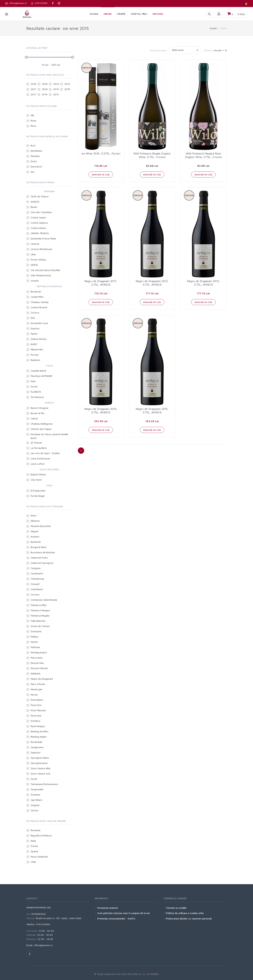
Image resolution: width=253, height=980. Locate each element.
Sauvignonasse (39, 763)
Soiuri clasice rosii (40, 773)
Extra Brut (36, 166)
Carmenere (37, 573)
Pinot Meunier (38, 710)
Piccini (34, 386)
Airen (33, 515)
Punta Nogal (38, 496)
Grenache (36, 631)
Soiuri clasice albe (40, 768)
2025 (33, 84)
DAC (33, 318)
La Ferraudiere (39, 448)
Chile (33, 862)
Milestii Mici (37, 349)
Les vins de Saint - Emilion (45, 453)
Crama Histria (38, 228)
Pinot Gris (36, 705)
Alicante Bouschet (41, 526)
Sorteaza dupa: (158, 50)
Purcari (35, 355)
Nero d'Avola (38, 684)
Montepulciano (39, 652)
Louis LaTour (38, 464)
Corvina (35, 594)
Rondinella (36, 742)
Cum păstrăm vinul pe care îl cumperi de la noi (124, 913)
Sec (33, 172)
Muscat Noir (37, 663)
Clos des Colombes (41, 212)
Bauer (34, 207)
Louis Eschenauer (40, 458)
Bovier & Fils (37, 413)
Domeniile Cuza (39, 323)
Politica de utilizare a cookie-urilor (185, 913)
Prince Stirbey (38, 260)
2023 (56, 84)
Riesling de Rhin (39, 731)
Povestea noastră (108, 908)
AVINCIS (35, 202)
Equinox (35, 328)
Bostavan (36, 291)
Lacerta (35, 244)
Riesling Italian (39, 737)
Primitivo (35, 721)
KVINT (34, 344)
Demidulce (36, 151)
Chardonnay (37, 579)
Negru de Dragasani (42, 679)
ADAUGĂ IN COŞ (101, 175)
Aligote (34, 531)
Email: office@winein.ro (39, 945)
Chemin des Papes (41, 429)
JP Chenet (36, 443)
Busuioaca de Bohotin (43, 552)
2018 (67, 89)
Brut (33, 145)
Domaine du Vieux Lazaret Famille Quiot (49, 436)
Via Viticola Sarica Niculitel (45, 270)
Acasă (213, 28)
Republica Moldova (41, 835)
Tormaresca (37, 397)
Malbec (35, 637)
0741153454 (39, 3)
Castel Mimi (37, 297)
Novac (34, 694)
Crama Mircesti (39, 307)
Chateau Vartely (40, 302)
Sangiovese (37, 747)
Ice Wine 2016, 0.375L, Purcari (101, 153)
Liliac (33, 254)
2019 (56, 89)
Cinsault (35, 584)
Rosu (33, 126)
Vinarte (35, 281)
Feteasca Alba (38, 605)
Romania (35, 830)
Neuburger (37, 689)
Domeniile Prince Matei (43, 238)
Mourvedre (37, 658)
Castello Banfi (38, 371)
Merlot (34, 642)
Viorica (34, 810)
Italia (33, 841)
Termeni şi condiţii (176, 908)
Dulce (34, 161)
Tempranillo (37, 789)
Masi (33, 381)
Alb (33, 115)
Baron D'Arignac (40, 408)
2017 (33, 94)
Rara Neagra (38, 726)
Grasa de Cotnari (40, 626)
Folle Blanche (38, 621)
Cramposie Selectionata (44, 600)
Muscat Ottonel (39, 668)
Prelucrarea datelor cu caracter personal (189, 918)
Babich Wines (38, 474)
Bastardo (36, 542)
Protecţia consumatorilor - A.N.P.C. (117, 918)
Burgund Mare (38, 547)
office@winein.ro (16, 3)
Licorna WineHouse (41, 249)
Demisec (35, 156)
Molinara (35, 647)
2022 (67, 84)
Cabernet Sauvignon (42, 563)
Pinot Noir (36, 716)
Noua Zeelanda (39, 857)
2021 (33, 89)
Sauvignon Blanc (40, 758)
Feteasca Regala (40, 616)
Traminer (35, 795)
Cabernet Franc (39, 558)
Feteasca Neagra (40, 610)
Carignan (36, 568)
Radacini (35, 360)
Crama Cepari (38, 217)
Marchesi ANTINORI (41, 376)
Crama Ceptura (39, 223)
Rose (33, 121)
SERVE (34, 265)
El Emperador (38, 491)
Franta (34, 846)
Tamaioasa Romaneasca (44, 784)
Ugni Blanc (36, 800)
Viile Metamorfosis (41, 275)
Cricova (35, 313)
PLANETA (36, 392)
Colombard (37, 589)
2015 (56, 94)
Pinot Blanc (37, 700)
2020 (45, 89)
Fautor (34, 334)
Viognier (35, 805)
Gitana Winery (39, 339)
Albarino (35, 521)
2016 (45, 94)
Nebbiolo (35, 673)
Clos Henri (36, 480)
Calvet (34, 418)
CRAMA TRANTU (40, 233)
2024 (45, 84)
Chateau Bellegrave (42, 424)
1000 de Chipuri (40, 196)
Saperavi (35, 752)
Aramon (35, 537)
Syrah (34, 779)
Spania (34, 851)
